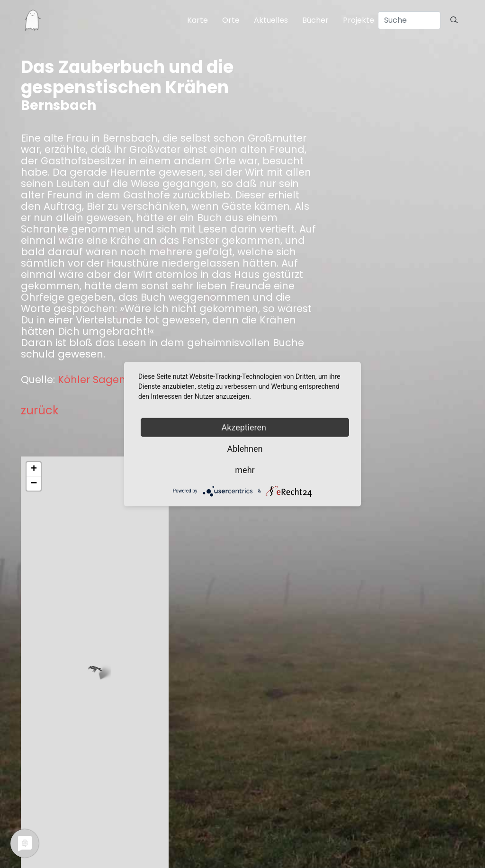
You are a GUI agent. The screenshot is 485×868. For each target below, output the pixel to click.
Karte (198, 20)
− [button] (34, 483)
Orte (231, 20)
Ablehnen (245, 448)
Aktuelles (271, 20)
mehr (245, 470)
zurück (40, 410)
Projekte (359, 20)
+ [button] (34, 469)
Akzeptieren (245, 427)
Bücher (315, 20)
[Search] (409, 20)
